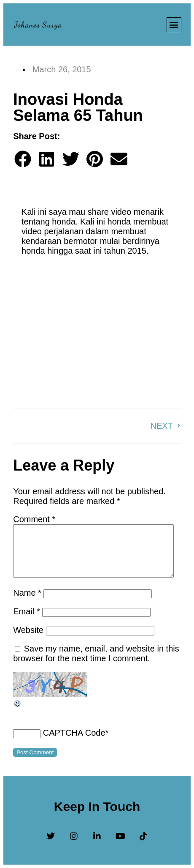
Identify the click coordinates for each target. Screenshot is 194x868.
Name (27, 593)
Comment (34, 519)
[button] (174, 25)
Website (28, 630)
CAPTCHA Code (74, 733)
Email (26, 611)
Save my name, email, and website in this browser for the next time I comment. (96, 653)
